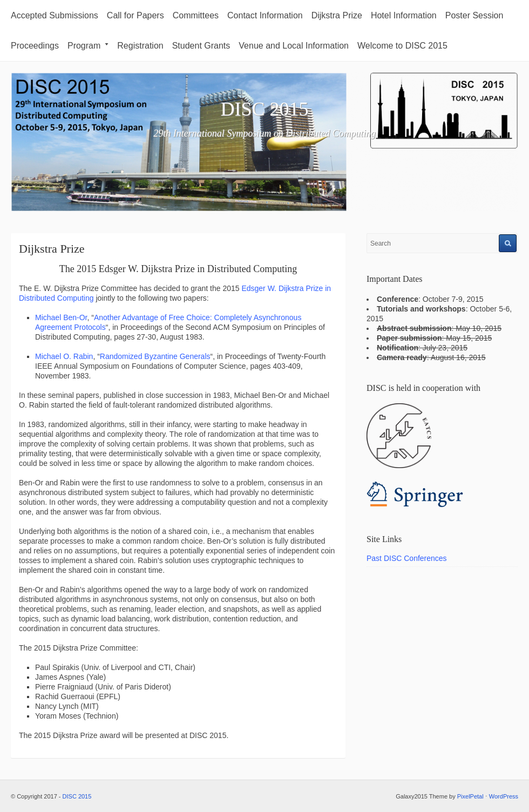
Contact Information (265, 15)
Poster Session (474, 15)
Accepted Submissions (55, 15)
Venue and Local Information (294, 46)
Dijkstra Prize (337, 15)
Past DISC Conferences (407, 558)
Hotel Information (404, 15)
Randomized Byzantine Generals (155, 356)
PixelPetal (470, 796)
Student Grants (201, 46)
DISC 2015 (264, 109)
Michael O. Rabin (64, 356)
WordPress (504, 796)
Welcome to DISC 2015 (402, 46)
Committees (196, 15)
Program (88, 46)
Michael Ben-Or (61, 317)
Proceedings (35, 46)
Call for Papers (135, 15)
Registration (140, 46)
